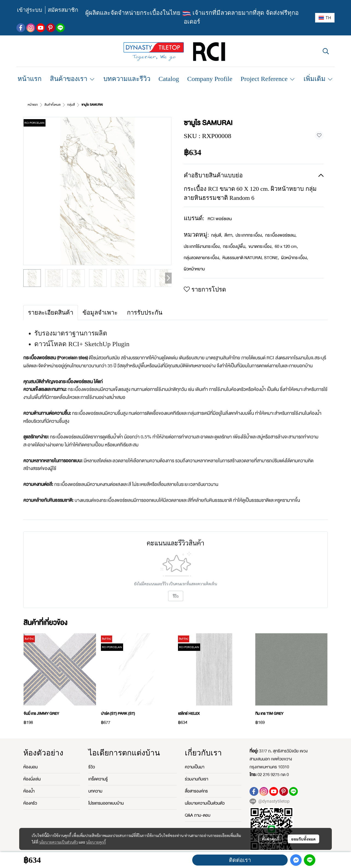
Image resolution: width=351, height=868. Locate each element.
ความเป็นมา (195, 767)
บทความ (95, 791)
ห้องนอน (30, 767)
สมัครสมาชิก (63, 10)
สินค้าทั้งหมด (53, 105)
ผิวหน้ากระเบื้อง (295, 258)
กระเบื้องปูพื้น (235, 247)
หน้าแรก (33, 105)
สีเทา (229, 235)
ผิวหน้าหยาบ (194, 269)
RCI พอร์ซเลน (220, 219)
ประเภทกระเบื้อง (249, 235)
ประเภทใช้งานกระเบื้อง (202, 247)
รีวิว (176, 596)
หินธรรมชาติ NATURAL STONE (251, 258)
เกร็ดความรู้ (98, 779)
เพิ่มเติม (319, 79)
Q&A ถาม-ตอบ (198, 815)
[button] (325, 18)
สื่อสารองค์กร (196, 791)
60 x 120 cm (286, 247)
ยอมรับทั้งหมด (303, 839)
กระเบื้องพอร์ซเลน (281, 235)
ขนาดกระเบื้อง (261, 247)
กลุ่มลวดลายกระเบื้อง (202, 258)
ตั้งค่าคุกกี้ (271, 839)
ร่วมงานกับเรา (196, 779)
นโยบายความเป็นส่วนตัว (59, 842)
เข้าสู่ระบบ (30, 10)
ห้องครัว (30, 803)
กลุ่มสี (71, 105)
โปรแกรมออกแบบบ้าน (106, 803)
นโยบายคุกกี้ (96, 842)
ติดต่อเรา (240, 860)
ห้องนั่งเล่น (32, 779)
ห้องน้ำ (29, 791)
